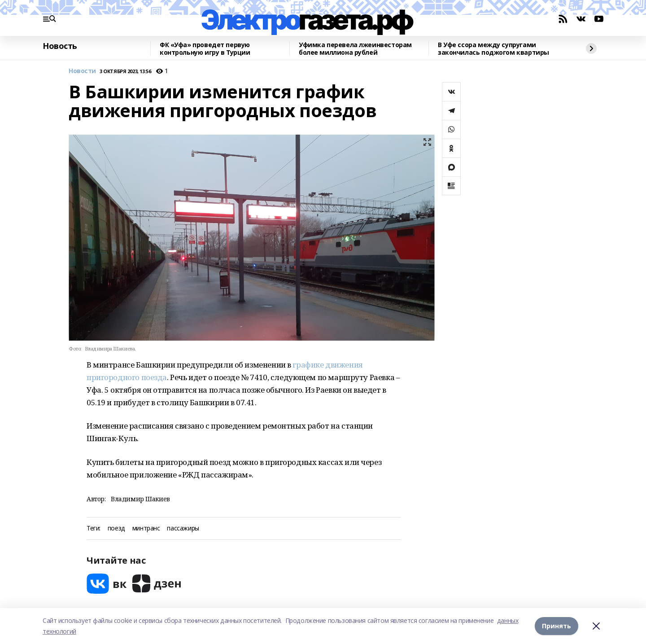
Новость (60, 46)
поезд (116, 528)
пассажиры (183, 528)
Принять (557, 626)
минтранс (146, 528)
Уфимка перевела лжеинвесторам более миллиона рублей (355, 49)
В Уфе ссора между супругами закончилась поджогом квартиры (493, 49)
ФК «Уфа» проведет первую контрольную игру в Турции (205, 49)
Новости (82, 71)
